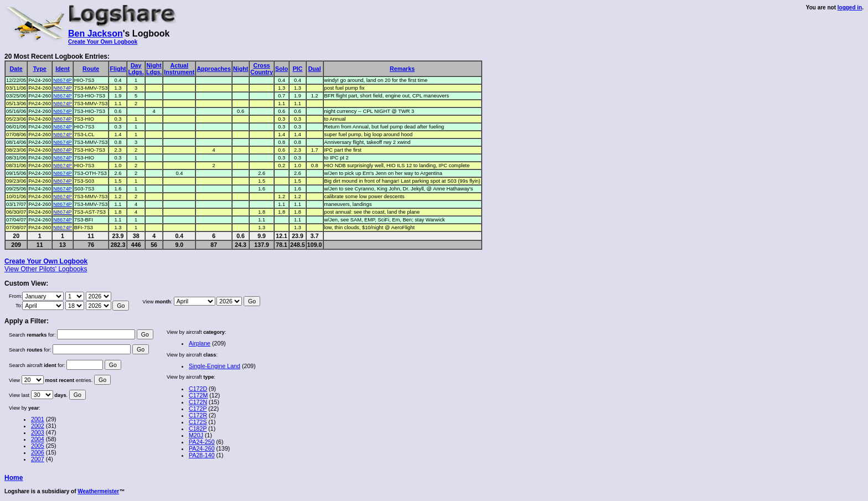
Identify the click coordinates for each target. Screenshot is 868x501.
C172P (198, 409)
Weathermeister (98, 491)
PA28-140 (202, 455)
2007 (38, 459)
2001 (38, 419)
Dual (315, 69)
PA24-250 (202, 442)
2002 (38, 426)
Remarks (402, 69)
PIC (298, 69)
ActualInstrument (179, 69)
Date (16, 69)
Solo (281, 69)
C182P (198, 428)
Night (241, 69)
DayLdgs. (136, 69)
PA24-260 (202, 448)
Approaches (214, 69)
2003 (38, 432)
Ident (62, 69)
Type (40, 69)
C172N (198, 402)
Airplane (200, 343)
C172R (198, 415)
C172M (198, 395)
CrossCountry (262, 69)
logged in (850, 7)
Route (91, 69)
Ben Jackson (95, 33)
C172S (198, 422)
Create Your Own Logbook (103, 42)
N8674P (63, 80)
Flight (118, 69)
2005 (38, 446)
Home (14, 478)
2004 (38, 439)
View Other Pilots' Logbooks (46, 269)
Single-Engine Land (215, 366)
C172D (198, 389)
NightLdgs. (154, 69)
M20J (196, 435)
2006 (38, 452)
